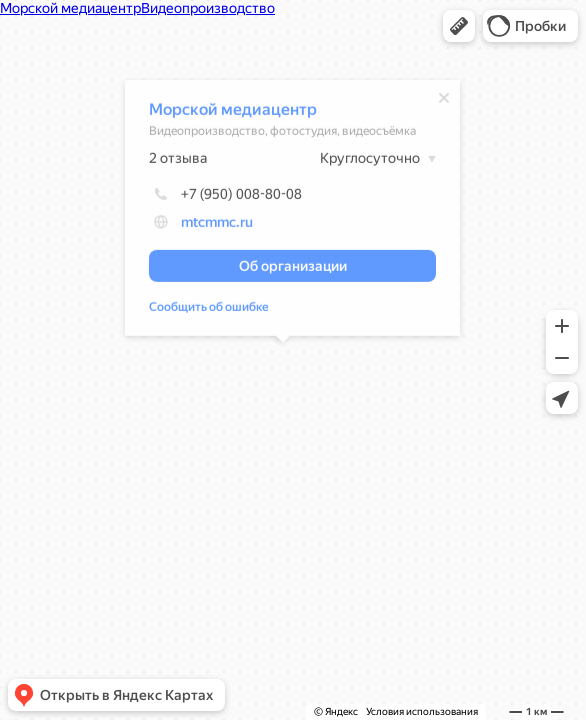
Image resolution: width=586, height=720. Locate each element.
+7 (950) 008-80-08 (215, 197)
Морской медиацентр (223, 112)
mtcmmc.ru (207, 225)
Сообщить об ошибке (199, 310)
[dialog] (282, 211)
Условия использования (422, 711)
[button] (459, 26)
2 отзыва (168, 161)
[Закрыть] (434, 101)
